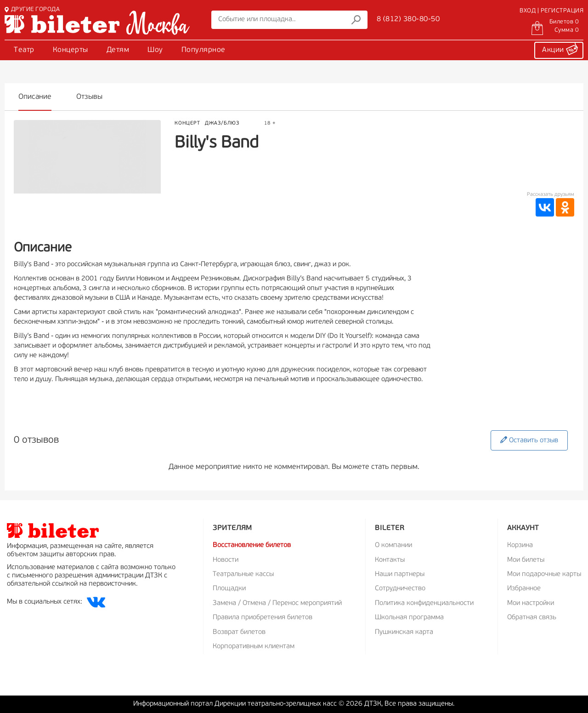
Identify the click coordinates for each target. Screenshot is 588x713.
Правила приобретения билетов (263, 618)
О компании (393, 545)
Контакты (390, 560)
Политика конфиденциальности (424, 603)
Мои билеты (526, 560)
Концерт (187, 123)
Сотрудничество (400, 589)
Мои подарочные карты (544, 574)
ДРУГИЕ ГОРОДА (32, 9)
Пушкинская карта (404, 632)
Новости (226, 560)
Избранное (524, 589)
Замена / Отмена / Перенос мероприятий (277, 603)
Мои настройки (531, 603)
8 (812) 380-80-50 (408, 19)
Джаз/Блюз (222, 123)
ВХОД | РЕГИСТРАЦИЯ (551, 11)
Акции (560, 49)
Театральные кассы (243, 574)
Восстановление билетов (252, 545)
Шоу (155, 50)
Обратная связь (532, 618)
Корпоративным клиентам (254, 647)
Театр (24, 50)
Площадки (229, 589)
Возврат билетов (239, 632)
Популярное (204, 50)
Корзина (520, 545)
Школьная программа (409, 618)
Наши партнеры (400, 574)
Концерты (71, 50)
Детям (118, 50)
